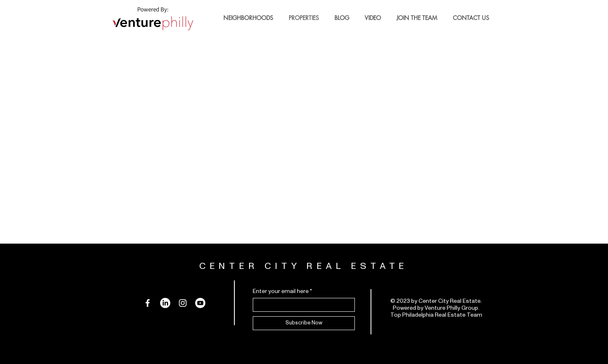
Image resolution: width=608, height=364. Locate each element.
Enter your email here (281, 291)
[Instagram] (183, 303)
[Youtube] (200, 303)
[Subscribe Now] (304, 323)
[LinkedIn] (165, 303)
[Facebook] (148, 303)
